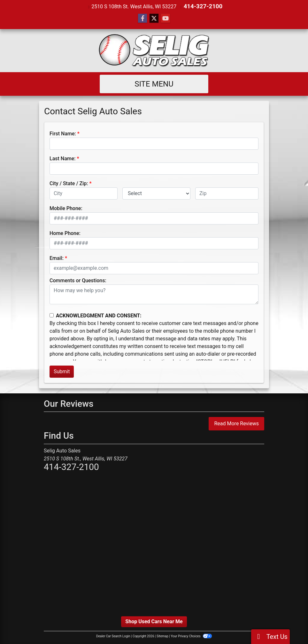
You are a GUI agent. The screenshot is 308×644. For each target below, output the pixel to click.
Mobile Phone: (66, 208)
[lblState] (156, 193)
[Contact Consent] (52, 315)
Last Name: (63, 158)
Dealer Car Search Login (113, 636)
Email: (57, 258)
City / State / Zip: (69, 183)
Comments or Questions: (78, 280)
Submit (62, 371)
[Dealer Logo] (154, 50)
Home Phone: (65, 233)
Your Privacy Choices (191, 636)
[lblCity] (84, 193)
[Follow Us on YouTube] (166, 18)
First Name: (63, 133)
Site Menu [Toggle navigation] (154, 84)
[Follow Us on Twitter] (154, 18)
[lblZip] (227, 193)
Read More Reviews (236, 423)
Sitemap (162, 636)
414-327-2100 (203, 6)
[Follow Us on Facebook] (142, 18)
